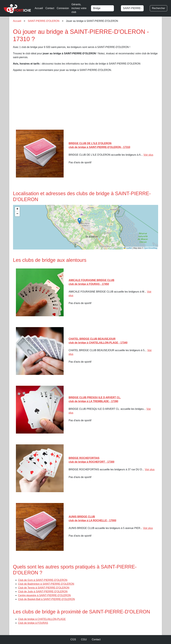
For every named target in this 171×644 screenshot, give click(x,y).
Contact (50, 8)
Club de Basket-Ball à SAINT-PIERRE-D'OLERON (47, 599)
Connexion (63, 8)
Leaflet (128, 248)
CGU (84, 639)
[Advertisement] (86, 102)
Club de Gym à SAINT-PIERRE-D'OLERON (43, 580)
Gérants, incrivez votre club (79, 8)
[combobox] (104, 8)
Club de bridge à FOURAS (33, 623)
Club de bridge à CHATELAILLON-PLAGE (42, 619)
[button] (79, 221)
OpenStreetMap (151, 248)
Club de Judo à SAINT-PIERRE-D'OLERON (43, 592)
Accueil (39, 8)
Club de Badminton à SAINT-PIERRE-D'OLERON (46, 584)
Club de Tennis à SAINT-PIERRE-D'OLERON (44, 588)
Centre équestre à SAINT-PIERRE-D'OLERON (44, 595)
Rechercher (159, 8)
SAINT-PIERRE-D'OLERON (44, 21)
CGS (73, 639)
